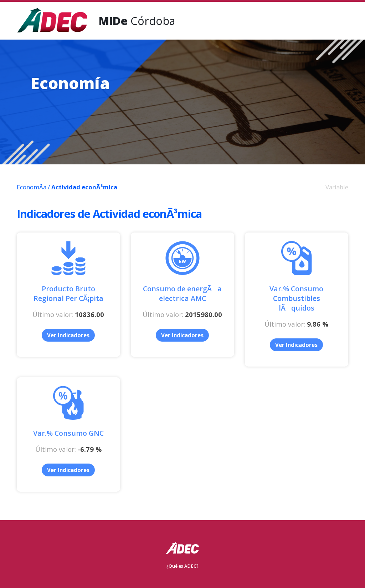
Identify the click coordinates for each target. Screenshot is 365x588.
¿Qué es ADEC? (182, 566)
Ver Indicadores (68, 335)
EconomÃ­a (32, 187)
